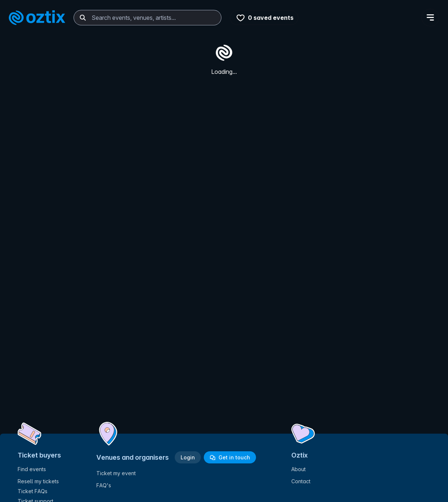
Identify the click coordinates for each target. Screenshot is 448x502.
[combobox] (147, 18)
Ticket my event (116, 473)
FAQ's (104, 485)
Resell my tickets (38, 481)
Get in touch (230, 457)
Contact (301, 481)
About (298, 469)
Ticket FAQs (33, 491)
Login (188, 457)
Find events (32, 469)
